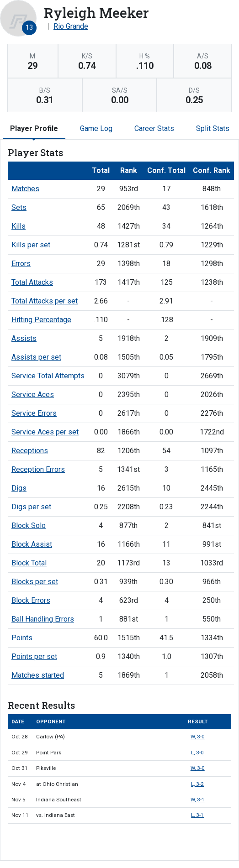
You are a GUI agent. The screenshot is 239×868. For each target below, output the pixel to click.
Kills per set (31, 245)
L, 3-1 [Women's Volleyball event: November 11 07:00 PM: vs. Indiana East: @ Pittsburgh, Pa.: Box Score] (197, 815)
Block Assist (32, 544)
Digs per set (31, 507)
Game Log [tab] (96, 128)
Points (22, 638)
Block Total (29, 563)
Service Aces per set (45, 432)
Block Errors (31, 600)
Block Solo (29, 526)
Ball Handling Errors (43, 619)
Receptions (30, 451)
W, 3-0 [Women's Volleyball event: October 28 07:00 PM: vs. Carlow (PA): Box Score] (198, 737)
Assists (24, 338)
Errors (21, 264)
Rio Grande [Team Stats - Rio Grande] (71, 26)
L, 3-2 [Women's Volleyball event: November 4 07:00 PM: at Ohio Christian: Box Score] (197, 784)
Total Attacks (32, 282)
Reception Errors (38, 469)
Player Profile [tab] (34, 128)
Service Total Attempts (48, 376)
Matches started (38, 675)
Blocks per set (35, 582)
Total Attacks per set (45, 301)
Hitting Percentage (41, 320)
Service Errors (34, 413)
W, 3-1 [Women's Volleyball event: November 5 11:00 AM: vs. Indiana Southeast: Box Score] (198, 800)
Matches (25, 189)
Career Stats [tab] (154, 128)
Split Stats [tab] (213, 128)
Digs (19, 488)
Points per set (34, 656)
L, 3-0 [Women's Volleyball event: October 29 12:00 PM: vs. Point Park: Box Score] (197, 753)
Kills (19, 226)
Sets (19, 207)
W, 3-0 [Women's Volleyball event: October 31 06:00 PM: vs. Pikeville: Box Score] (198, 768)
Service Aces (33, 395)
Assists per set (36, 357)
